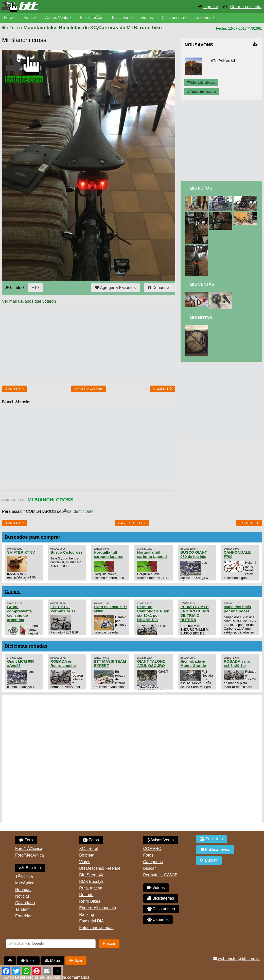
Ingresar (211, 7)
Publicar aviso (215, 850)
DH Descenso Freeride (100, 868)
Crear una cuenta (246, 7)
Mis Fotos (201, 188)
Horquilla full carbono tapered (109, 554)
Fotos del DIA (91, 921)
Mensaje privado (201, 83)
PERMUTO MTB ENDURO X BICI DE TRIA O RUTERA (195, 613)
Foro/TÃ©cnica (29, 849)
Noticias (22, 896)
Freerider (23, 916)
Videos (147, 18)
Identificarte (83, 511)
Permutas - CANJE (160, 875)
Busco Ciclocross (66, 552)
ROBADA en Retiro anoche (63, 663)
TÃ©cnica (24, 876)
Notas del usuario (202, 92)
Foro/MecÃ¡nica (30, 855)
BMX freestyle (92, 882)
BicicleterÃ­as (92, 18)
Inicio (28, 961)
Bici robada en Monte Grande (193, 663)
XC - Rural (89, 849)
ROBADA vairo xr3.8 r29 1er (237, 663)
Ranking (87, 914)
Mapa (52, 961)
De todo (86, 895)
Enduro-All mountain (98, 908)
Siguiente (162, 389)
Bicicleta (30, 868)
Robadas (23, 890)
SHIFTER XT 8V (21, 552)
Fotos (29, 18)
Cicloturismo (173, 18)
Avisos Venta (57, 18)
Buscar (150, 868)
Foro (8, 18)
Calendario (25, 903)
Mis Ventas (202, 284)
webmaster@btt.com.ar (236, 959)
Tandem (22, 909)
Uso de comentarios (71, 977)
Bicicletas (121, 18)
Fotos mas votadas (96, 928)
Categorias (153, 862)
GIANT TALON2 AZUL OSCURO (151, 663)
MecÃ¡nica (25, 883)
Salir (76, 961)
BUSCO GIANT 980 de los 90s (194, 554)
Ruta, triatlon (91, 888)
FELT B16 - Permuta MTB (63, 609)
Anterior (14, 389)
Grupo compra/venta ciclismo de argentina (19, 613)
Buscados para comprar (32, 537)
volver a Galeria (89, 389)
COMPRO (152, 849)
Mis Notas (201, 318)
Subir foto (212, 839)
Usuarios (203, 18)
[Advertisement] (94, 343)
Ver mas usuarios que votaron (29, 301)
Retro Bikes (90, 901)
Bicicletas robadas (26, 646)
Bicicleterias (161, 898)
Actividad (227, 60)
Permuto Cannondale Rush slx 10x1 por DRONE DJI (153, 613)
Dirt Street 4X (91, 875)
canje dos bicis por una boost (237, 609)
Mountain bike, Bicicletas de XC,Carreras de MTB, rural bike (93, 28)
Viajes (85, 862)
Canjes (13, 592)
